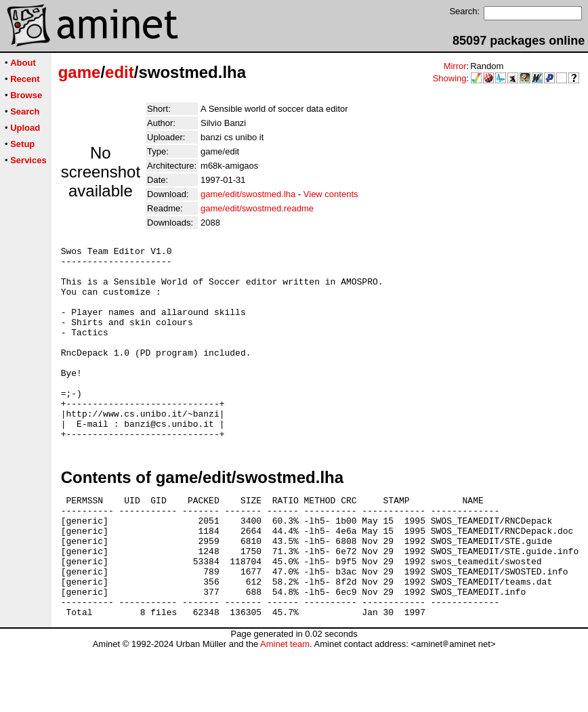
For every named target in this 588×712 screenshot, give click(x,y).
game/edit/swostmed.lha (248, 194)
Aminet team (285, 707)
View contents (331, 194)
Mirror (455, 66)
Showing (450, 78)
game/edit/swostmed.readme (257, 208)
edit (120, 72)
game (80, 72)
